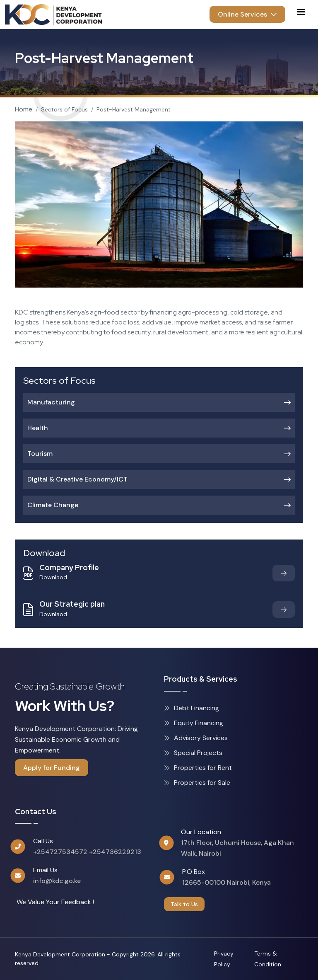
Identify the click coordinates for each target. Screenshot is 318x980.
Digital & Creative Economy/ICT (159, 479)
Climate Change (159, 505)
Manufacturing (159, 402)
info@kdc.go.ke (57, 881)
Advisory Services (196, 738)
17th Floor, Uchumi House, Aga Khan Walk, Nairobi (237, 848)
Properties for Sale (197, 783)
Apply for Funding (52, 768)
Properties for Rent (198, 768)
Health (159, 428)
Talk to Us (184, 904)
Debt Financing (192, 708)
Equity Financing (194, 723)
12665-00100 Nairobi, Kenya (226, 882)
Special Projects (193, 753)
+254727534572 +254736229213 (87, 852)
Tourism (159, 454)
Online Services (247, 14)
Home (24, 109)
